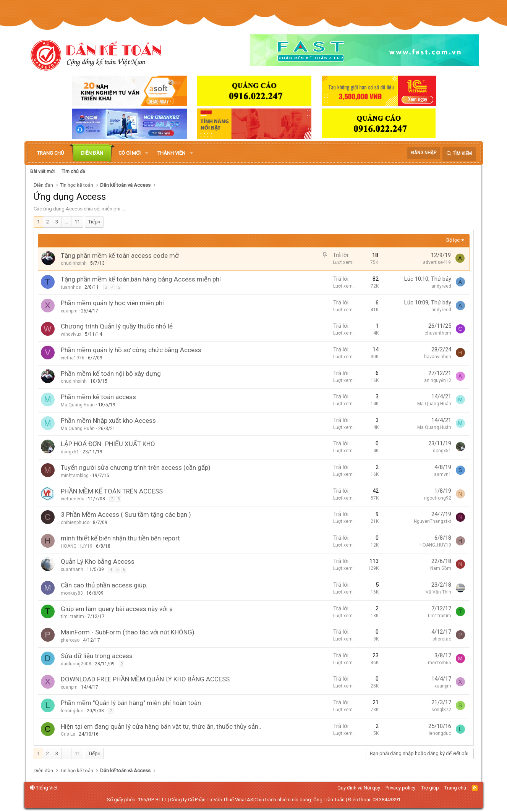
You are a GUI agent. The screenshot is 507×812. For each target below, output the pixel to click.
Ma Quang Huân (78, 405)
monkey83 (72, 593)
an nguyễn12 (438, 380)
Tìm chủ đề (73, 171)
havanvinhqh (438, 357)
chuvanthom (438, 333)
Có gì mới (130, 153)
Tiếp (93, 222)
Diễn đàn (92, 153)
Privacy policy (400, 788)
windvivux (71, 334)
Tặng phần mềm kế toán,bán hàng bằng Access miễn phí (141, 279)
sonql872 (441, 710)
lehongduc (72, 711)
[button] (147, 153)
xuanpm (69, 311)
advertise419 (437, 262)
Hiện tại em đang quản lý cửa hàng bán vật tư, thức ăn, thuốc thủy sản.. (161, 726)
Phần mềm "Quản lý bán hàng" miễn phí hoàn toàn (131, 703)
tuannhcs (71, 287)
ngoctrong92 (438, 498)
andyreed (441, 286)
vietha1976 (73, 358)
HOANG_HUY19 (77, 546)
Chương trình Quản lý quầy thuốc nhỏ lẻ (117, 326)
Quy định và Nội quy (359, 788)
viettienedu (73, 499)
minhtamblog (75, 476)
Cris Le (68, 734)
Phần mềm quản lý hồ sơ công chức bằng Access (131, 350)
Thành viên (171, 153)
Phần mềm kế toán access (98, 397)
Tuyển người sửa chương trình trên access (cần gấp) (136, 467)
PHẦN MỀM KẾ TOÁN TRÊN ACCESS (112, 491)
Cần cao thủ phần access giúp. (104, 585)
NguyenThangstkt (432, 521)
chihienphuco (75, 522)
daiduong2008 (76, 664)
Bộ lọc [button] (453, 240)
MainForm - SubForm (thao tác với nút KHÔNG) (128, 632)
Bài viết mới (42, 171)
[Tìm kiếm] (459, 154)
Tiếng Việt (44, 788)
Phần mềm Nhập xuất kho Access (108, 421)
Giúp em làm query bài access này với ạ (117, 609)
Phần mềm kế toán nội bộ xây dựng (111, 374)
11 (77, 222)
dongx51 (70, 452)
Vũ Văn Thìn (438, 592)
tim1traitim (72, 616)
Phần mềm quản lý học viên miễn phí (112, 303)
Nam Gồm (441, 568)
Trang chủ (50, 153)
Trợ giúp (430, 788)
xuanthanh (72, 569)
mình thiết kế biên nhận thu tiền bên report (120, 538)
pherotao (70, 640)
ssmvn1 (443, 474)
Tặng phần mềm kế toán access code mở (120, 256)
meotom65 (440, 663)
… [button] (66, 222)
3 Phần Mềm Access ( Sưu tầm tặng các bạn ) (126, 514)
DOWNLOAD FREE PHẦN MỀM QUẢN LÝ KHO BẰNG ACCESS (145, 679)
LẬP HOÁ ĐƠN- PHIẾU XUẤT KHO (108, 444)
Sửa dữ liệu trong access (97, 656)
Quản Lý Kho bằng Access (98, 561)
